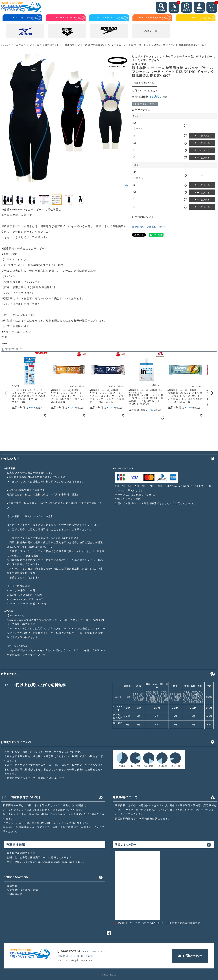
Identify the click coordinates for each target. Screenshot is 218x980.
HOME (5, 45)
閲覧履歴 (187, 7)
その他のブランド (52, 45)
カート (213, 7)
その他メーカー (151, 31)
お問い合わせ (190, 956)
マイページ (199, 7)
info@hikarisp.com (81, 960)
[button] (6, 393)
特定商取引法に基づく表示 (22, 890)
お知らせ (175, 7)
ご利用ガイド (14, 894)
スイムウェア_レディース (25, 45)
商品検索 (161, 7)
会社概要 (12, 886)
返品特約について (143, 217)
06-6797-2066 (69, 951)
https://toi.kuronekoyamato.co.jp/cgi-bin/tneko (56, 862)
